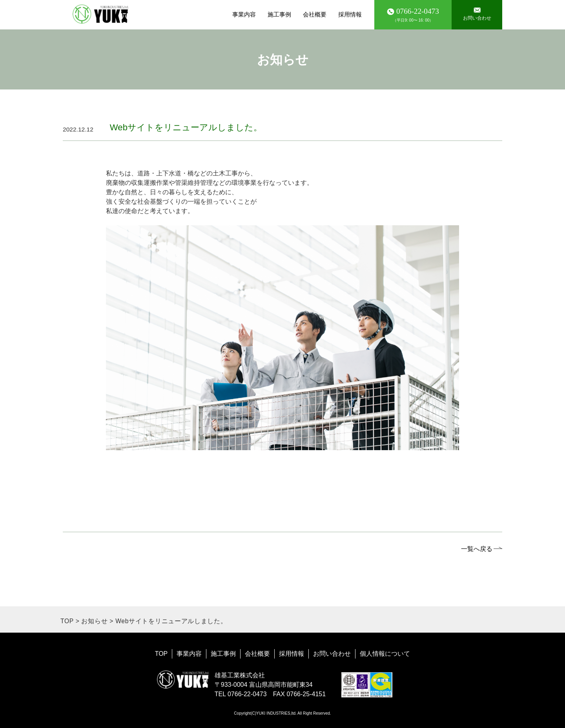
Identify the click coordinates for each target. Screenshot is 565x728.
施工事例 (279, 14)
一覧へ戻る (477, 549)
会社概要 (315, 14)
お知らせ (94, 621)
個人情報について (385, 654)
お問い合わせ (332, 654)
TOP (67, 621)
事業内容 (244, 14)
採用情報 (350, 14)
